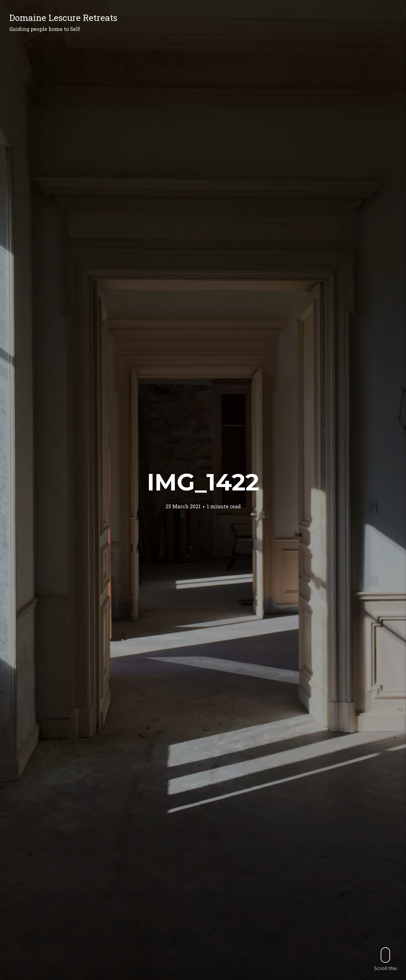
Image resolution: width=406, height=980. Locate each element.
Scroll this (385, 959)
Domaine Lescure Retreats (63, 18)
